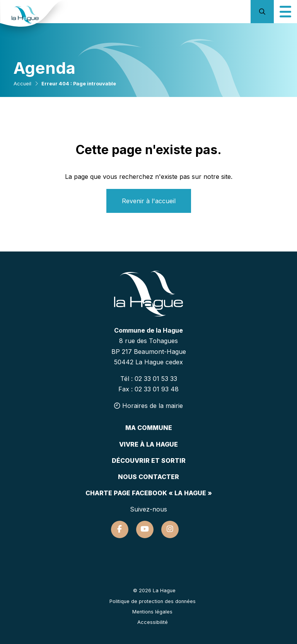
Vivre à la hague (148, 444)
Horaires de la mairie (148, 406)
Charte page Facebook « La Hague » (149, 493)
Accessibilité (153, 622)
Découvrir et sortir (149, 460)
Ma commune (149, 428)
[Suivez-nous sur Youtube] (145, 529)
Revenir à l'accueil (149, 201)
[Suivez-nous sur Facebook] (120, 529)
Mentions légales (152, 612)
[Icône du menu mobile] (285, 12)
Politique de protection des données (153, 601)
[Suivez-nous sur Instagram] (170, 529)
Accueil (22, 84)
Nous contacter (148, 477)
